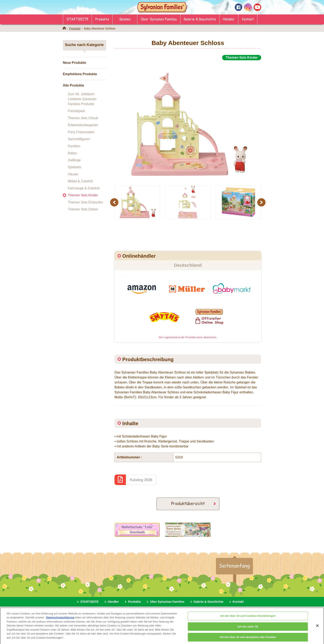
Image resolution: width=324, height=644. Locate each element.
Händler (229, 19)
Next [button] (262, 202)
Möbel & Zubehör (80, 181)
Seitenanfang (234, 566)
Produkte (102, 19)
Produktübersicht (188, 503)
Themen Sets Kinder (83, 195)
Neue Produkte (74, 63)
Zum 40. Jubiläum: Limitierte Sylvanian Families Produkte (82, 99)
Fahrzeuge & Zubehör (84, 188)
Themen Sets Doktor (83, 209)
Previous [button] (115, 202)
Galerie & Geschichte (200, 19)
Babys (72, 153)
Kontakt (248, 19)
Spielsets (74, 167)
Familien (74, 146)
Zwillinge (74, 160)
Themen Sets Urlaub (83, 118)
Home (64, 28)
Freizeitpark (76, 111)
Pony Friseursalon (81, 132)
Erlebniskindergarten (83, 125)
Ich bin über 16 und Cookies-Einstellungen (248, 620)
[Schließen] (317, 630)
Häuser (73, 174)
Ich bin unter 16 (248, 631)
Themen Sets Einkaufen (85, 202)
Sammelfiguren (79, 139)
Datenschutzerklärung (60, 622)
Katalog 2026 (141, 480)
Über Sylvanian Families (159, 19)
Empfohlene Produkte (80, 74)
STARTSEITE (77, 19)
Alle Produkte (73, 85)
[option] (188, 120)
